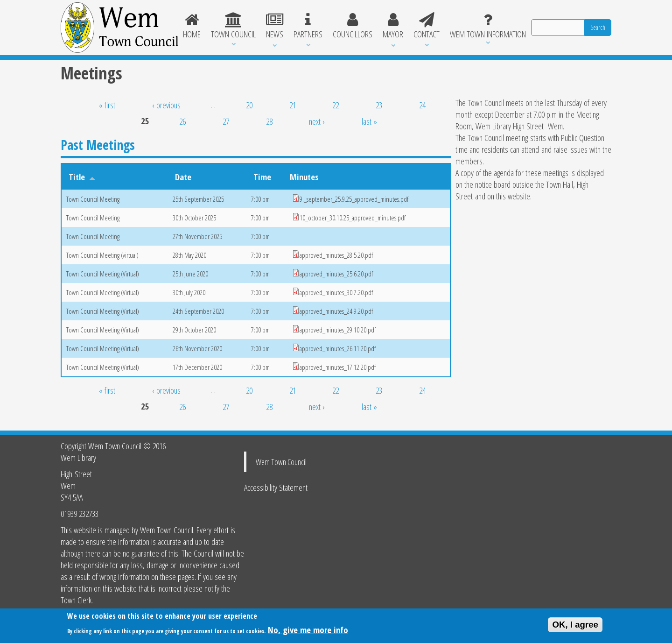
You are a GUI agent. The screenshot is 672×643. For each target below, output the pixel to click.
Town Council (233, 26)
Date (183, 177)
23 (379, 105)
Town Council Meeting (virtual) (102, 255)
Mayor (393, 26)
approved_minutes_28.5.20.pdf (336, 255)
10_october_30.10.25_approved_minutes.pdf (353, 218)
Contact (427, 26)
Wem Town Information (488, 26)
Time (262, 177)
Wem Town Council (281, 462)
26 (182, 121)
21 (293, 105)
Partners (308, 26)
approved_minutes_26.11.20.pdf (338, 348)
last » (369, 121)
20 (249, 105)
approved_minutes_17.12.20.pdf (338, 367)
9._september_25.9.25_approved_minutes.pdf (354, 199)
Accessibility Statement (276, 487)
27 (226, 121)
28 (269, 121)
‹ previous (166, 105)
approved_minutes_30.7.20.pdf (336, 292)
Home (192, 26)
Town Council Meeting (93, 199)
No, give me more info (308, 631)
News (275, 26)
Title (82, 177)
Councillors (353, 26)
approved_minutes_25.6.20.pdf (336, 274)
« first (107, 105)
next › (317, 121)
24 (422, 105)
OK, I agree (575, 626)
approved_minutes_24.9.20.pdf (336, 311)
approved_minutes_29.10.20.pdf (338, 330)
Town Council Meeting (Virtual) (103, 274)
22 (336, 105)
